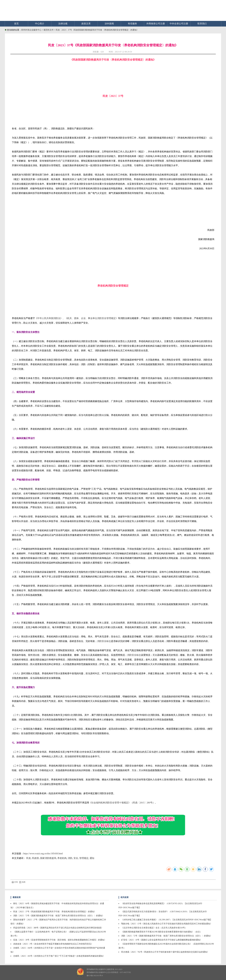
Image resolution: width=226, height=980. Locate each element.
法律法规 (63, 24)
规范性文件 (49, 30)
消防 (70, 858)
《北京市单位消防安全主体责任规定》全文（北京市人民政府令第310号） (154, 928)
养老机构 (62, 858)
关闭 (22, 882)
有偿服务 (132, 24)
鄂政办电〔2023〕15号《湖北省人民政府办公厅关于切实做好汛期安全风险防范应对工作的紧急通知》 (167, 924)
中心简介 (40, 24)
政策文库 (86, 24)
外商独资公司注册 (156, 24)
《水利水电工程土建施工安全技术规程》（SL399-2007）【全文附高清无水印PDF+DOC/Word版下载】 (167, 920)
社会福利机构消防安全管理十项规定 (110, 803)
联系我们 (202, 24)
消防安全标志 (104, 641)
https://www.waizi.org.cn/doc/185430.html (43, 853)
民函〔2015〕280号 (143, 803)
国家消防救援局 (48, 858)
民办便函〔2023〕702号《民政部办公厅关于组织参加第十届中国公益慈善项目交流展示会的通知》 (165, 952)
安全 (76, 858)
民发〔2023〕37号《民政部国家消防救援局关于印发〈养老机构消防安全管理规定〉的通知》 (97, 30)
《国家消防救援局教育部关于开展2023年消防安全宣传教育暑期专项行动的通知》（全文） (162, 932)
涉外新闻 (109, 24)
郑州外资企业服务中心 (31, 30)
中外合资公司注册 (179, 24)
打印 (15, 882)
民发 (29, 858)
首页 (16, 24)
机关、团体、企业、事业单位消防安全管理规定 (91, 318)
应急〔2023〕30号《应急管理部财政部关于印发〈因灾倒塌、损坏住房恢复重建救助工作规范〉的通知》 (60, 940)
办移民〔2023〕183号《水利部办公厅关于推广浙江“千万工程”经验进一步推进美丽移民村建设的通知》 (59, 956)
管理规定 (84, 858)
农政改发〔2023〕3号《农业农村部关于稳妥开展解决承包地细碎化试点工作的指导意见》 (53, 944)
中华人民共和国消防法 (49, 318)
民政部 (35, 858)
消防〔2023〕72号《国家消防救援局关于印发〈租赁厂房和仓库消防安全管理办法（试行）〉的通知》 (59, 916)
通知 (92, 858)
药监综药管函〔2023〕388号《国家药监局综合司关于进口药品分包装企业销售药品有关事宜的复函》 (58, 928)
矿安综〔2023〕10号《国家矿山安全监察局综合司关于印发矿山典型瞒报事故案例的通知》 (162, 940)
